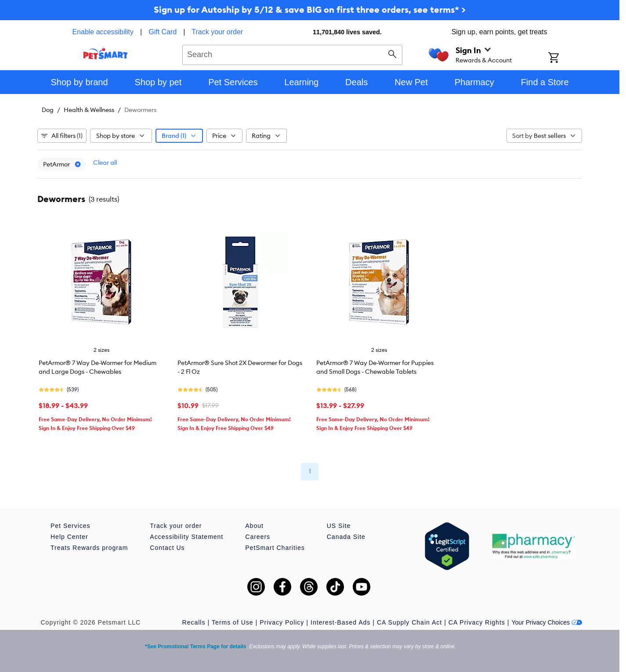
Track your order (217, 32)
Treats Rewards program (89, 548)
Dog (48, 110)
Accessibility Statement (186, 537)
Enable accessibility (103, 32)
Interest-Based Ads (340, 622)
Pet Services (71, 526)
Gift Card (163, 32)
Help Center (69, 537)
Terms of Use (232, 622)
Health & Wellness (89, 110)
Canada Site (346, 537)
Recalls (194, 622)
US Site (339, 526)
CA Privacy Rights (477, 622)
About (254, 526)
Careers (258, 537)
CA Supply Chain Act (409, 622)
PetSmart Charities (275, 548)
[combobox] (292, 54)
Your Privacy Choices (547, 622)
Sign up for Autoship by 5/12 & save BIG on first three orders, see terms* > (310, 9)
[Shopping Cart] (565, 58)
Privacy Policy (282, 622)
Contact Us (167, 548)
